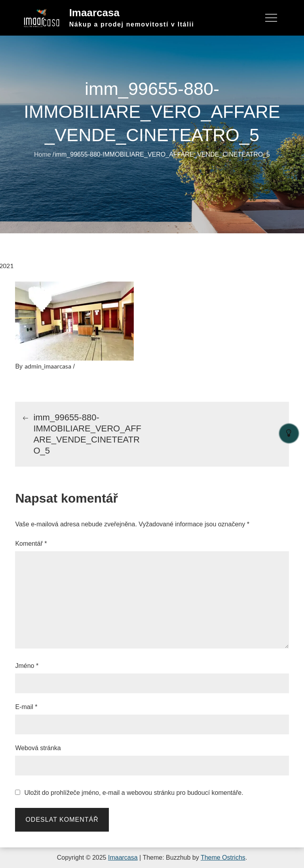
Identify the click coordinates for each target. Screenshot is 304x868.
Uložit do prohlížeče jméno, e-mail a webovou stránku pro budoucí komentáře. (134, 793)
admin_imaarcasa (48, 366)
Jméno (27, 666)
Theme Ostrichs (223, 858)
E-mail (26, 707)
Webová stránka (38, 748)
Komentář (31, 544)
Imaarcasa (94, 13)
